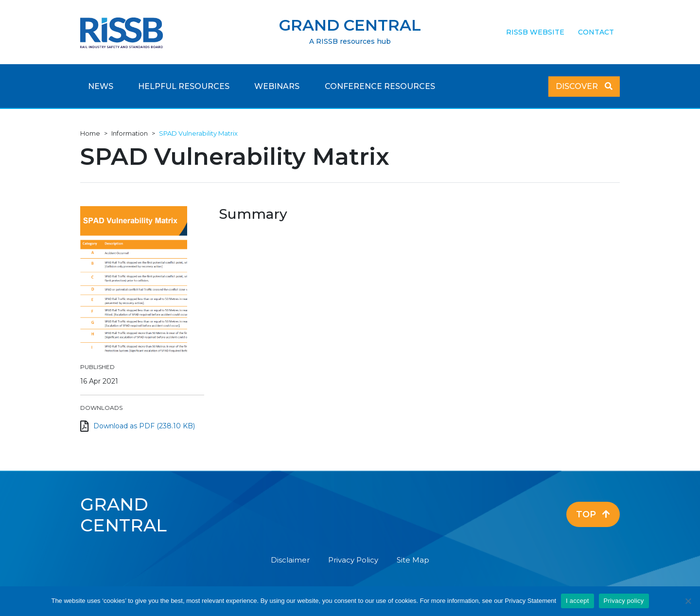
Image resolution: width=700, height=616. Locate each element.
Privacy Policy (353, 560)
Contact (596, 32)
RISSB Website (535, 32)
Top (593, 514)
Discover (584, 86)
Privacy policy (624, 601)
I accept (577, 601)
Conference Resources (380, 86)
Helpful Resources (184, 86)
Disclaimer (290, 560)
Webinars (277, 86)
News (101, 86)
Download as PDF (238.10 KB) (144, 426)
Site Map (413, 560)
